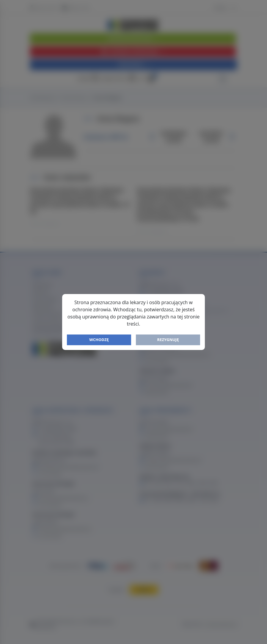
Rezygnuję (168, 340)
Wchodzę (99, 340)
